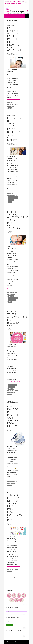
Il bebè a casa (11, 25)
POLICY (7, 6)
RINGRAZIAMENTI (16, 4)
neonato (11, 103)
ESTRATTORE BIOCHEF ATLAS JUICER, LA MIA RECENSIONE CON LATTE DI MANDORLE (15, 129)
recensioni (11, 106)
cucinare (11, 193)
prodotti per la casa (12, 198)
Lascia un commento (12, 54)
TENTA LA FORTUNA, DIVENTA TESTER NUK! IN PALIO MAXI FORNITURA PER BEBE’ (14, 508)
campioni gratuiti (13, 292)
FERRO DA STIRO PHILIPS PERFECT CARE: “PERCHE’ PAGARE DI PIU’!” (13, 416)
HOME (17, 403)
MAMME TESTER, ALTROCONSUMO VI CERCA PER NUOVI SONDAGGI (18, 220)
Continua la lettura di (14, 99)
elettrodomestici (13, 195)
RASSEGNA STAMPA (19, 1)
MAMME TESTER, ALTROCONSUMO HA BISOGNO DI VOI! (18, 318)
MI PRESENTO (8, 1)
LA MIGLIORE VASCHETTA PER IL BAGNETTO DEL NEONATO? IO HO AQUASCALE (14, 39)
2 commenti (12, 329)
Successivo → (13, 581)
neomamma (11, 296)
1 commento (12, 232)
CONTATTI (7, 4)
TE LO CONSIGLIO (11, 115)
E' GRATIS (9, 209)
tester (10, 108)
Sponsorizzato (12, 300)
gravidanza (11, 294)
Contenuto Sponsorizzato (11, 402)
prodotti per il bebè (13, 104)
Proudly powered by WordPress (11, 642)
